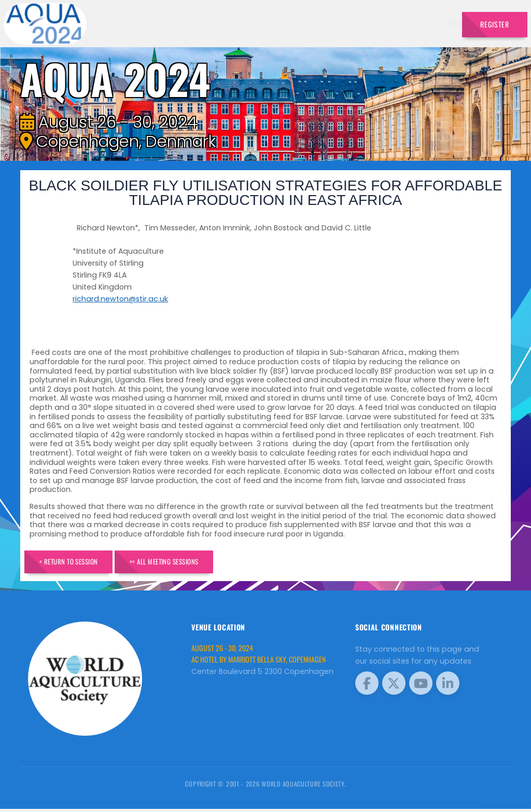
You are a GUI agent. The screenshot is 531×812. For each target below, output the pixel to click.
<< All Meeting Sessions (189, 563)
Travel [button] (431, 23)
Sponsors (345, 23)
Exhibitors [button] (252, 23)
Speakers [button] (202, 23)
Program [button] (388, 23)
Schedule (303, 23)
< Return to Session (77, 563)
